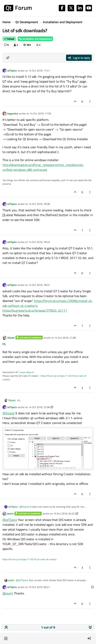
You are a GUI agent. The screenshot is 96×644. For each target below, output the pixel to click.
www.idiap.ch (27, 372)
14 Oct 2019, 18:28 (39, 204)
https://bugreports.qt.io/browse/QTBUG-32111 (35, 310)
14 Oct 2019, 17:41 (39, 71)
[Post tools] (90, 101)
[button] (6, 638)
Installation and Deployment (35, 39)
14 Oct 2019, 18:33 (39, 242)
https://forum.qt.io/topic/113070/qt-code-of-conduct (45, 378)
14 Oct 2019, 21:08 (65, 338)
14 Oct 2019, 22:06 (39, 407)
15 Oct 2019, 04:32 (64, 513)
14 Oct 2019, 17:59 (40, 113)
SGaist (11, 338)
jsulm (10, 513)
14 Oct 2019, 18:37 (39, 285)
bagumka (13, 113)
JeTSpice (12, 71)
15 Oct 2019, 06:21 (39, 587)
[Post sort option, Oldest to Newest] (8, 58)
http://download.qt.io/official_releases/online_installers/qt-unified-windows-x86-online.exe (43, 167)
